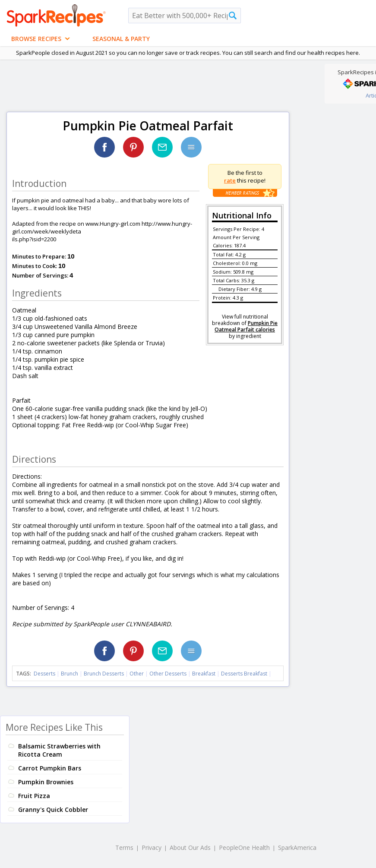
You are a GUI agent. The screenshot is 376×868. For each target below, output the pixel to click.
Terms (124, 847)
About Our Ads (190, 847)
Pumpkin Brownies (46, 782)
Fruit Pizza (34, 796)
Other (137, 674)
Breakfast (204, 674)
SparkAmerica (297, 847)
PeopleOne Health (244, 847)
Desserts (44, 674)
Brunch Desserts (104, 674)
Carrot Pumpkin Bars (50, 768)
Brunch (70, 674)
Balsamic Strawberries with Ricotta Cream (59, 750)
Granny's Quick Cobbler (53, 810)
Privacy (152, 847)
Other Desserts (168, 674)
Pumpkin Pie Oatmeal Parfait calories (246, 326)
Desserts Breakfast (244, 674)
